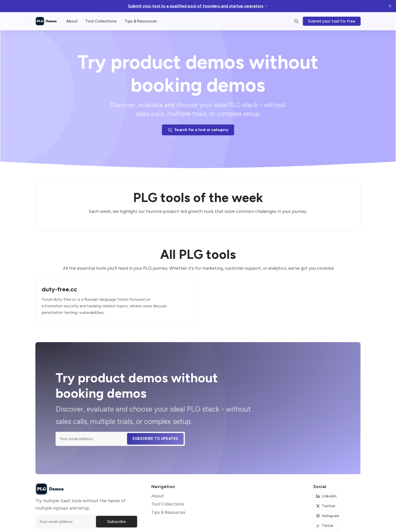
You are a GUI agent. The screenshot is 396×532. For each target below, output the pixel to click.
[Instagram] (328, 516)
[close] (390, 6)
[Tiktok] (325, 526)
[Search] (296, 21)
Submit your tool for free (332, 21)
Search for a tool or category (198, 130)
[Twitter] (326, 506)
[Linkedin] (327, 496)
